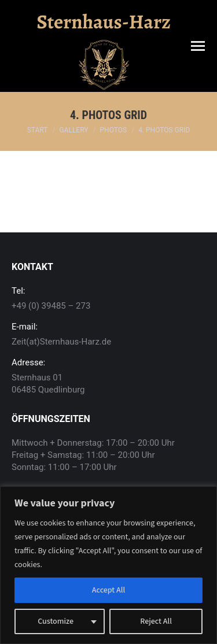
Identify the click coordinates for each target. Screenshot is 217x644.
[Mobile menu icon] (198, 46)
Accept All (108, 590)
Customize (56, 621)
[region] (108, 565)
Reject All (156, 621)
